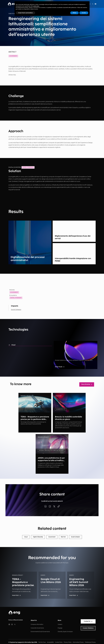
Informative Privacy (78, 642)
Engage (60, 628)
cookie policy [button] (36, 6)
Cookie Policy (59, 642)
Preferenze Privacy (90, 642)
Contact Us (88, 621)
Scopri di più (60, 367)
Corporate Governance (37, 628)
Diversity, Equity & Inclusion (65, 632)
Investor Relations (88, 628)
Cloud (12, 345)
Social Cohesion (16, 310)
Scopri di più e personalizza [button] (25, 13)
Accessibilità (50, 642)
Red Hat (63, 537)
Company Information (37, 624)
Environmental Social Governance (40, 632)
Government (13, 56)
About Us (34, 620)
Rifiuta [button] (74, 13)
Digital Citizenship (16, 298)
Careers (60, 624)
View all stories (87, 384)
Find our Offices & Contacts (16, 620)
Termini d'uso (42, 642)
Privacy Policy (68, 642)
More (59, 620)
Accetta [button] (84, 13)
